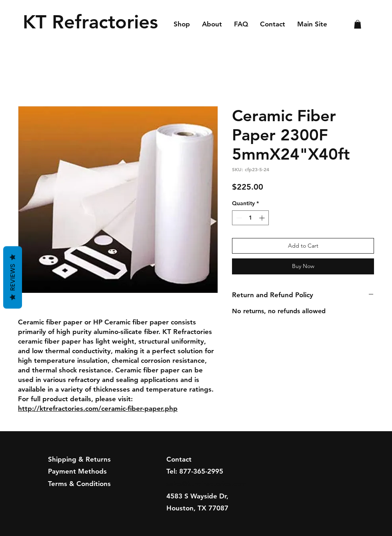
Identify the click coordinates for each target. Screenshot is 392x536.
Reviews (13, 278)
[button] (358, 24)
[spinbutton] (250, 218)
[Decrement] (238, 218)
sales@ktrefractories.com (206, 484)
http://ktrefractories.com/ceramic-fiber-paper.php (98, 408)
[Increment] (263, 218)
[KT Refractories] (93, 22)
